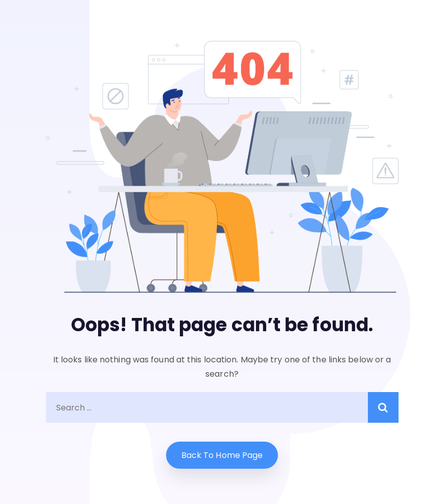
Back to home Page (222, 455)
